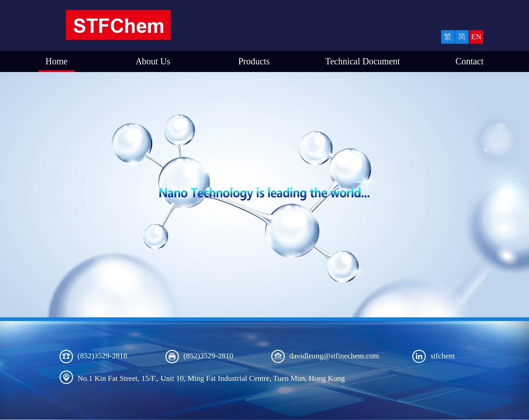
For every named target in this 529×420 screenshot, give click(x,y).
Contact (470, 61)
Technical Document (363, 61)
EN (477, 37)
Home (57, 61)
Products (254, 61)
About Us (153, 61)
